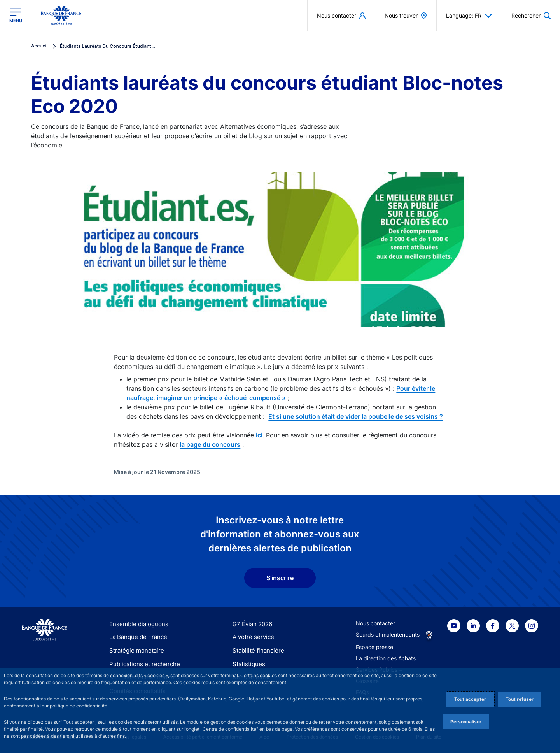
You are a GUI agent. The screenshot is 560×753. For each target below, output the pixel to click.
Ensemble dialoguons (136, 624)
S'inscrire (280, 578)
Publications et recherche (142, 664)
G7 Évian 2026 (251, 624)
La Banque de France (136, 637)
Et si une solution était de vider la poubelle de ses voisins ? (356, 416)
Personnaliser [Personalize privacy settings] (466, 722)
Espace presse (374, 647)
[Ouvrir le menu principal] (16, 15)
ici (259, 435)
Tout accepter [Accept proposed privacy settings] (470, 699)
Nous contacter (375, 623)
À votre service (252, 637)
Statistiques (248, 664)
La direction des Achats (386, 658)
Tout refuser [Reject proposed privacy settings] (520, 699)
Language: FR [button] (469, 16)
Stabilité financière (256, 650)
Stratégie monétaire (134, 650)
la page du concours (210, 444)
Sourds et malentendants (388, 635)
